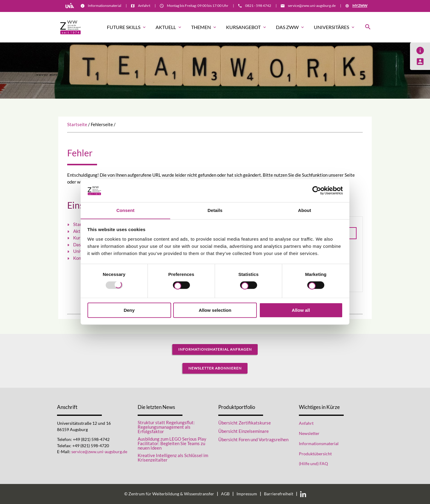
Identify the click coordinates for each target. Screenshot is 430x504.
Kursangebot (247, 27)
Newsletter (309, 433)
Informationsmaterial (105, 6)
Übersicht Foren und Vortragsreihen (253, 439)
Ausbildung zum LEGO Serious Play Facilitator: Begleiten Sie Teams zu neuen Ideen (172, 443)
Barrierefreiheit (279, 494)
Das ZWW (290, 27)
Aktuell (169, 27)
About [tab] (305, 210)
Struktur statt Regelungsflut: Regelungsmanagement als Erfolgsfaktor (166, 427)
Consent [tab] (126, 210)
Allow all (301, 310)
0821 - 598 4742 (258, 6)
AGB (225, 494)
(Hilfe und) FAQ (313, 464)
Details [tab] (215, 210)
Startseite (77, 124)
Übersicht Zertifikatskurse (245, 423)
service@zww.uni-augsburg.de (312, 6)
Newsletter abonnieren (215, 368)
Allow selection (215, 310)
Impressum (247, 494)
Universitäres (335, 27)
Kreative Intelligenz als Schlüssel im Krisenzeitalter (173, 458)
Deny (129, 310)
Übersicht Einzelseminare (244, 431)
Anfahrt (144, 6)
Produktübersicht (315, 454)
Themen (204, 27)
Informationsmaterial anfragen (215, 349)
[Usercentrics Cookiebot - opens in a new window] (317, 190)
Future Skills (127, 27)
